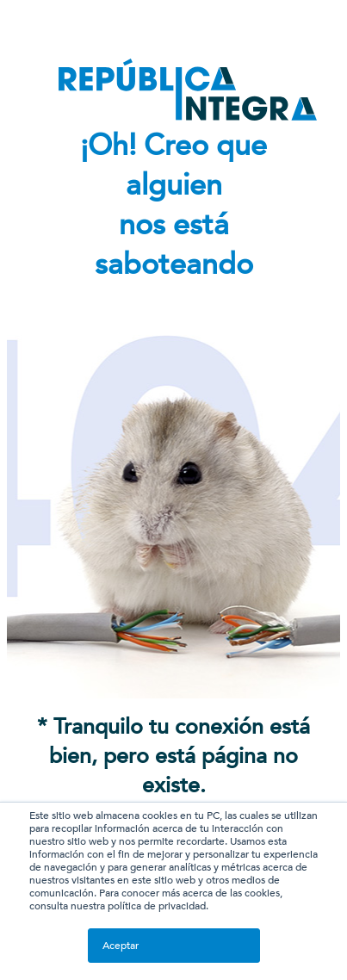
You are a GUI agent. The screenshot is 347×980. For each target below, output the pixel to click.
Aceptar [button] (121, 946)
